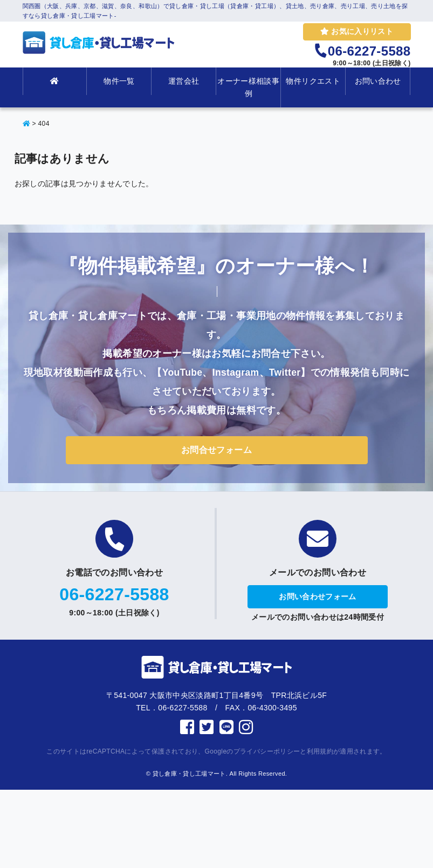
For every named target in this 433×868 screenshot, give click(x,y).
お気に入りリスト (357, 31)
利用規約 (320, 751)
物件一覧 (119, 81)
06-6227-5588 (114, 594)
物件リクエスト (313, 81)
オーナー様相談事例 (248, 87)
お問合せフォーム (217, 450)
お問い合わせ (378, 81)
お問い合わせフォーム (318, 596)
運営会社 (184, 81)
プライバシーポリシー (267, 751)
